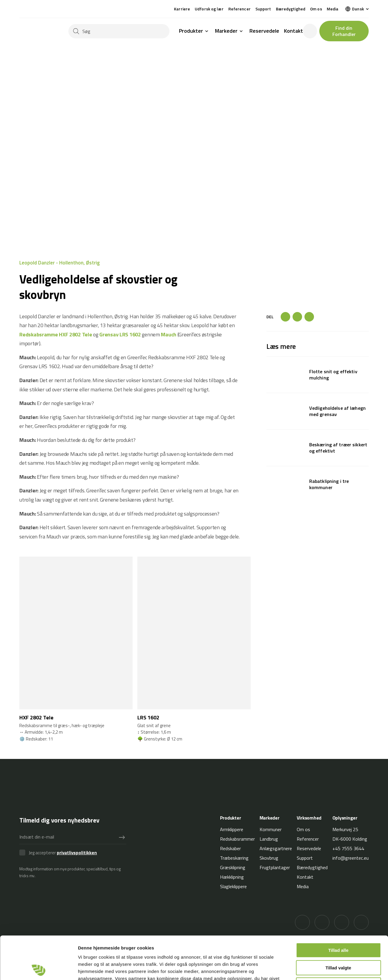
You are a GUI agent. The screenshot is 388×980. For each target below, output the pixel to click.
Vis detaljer (309, 968)
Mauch (169, 334)
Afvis (338, 942)
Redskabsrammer (237, 839)
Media (333, 9)
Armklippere (232, 829)
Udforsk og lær (209, 9)
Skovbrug (269, 858)
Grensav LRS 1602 (120, 334)
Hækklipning (232, 877)
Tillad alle (338, 907)
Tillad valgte (338, 925)
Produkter (191, 31)
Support (263, 9)
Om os (316, 9)
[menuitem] (357, 9)
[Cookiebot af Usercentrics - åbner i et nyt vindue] (39, 968)
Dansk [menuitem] (358, 9)
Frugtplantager (275, 867)
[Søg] (119, 31)
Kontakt (293, 31)
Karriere (182, 9)
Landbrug (269, 839)
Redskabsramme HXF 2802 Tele (56, 334)
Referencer (239, 9)
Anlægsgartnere (276, 848)
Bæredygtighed (291, 9)
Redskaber (230, 848)
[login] (310, 31)
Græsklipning (233, 867)
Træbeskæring (234, 858)
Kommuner (271, 829)
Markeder (226, 31)
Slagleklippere (233, 886)
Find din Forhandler (344, 31)
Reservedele (264, 31)
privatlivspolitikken (77, 853)
